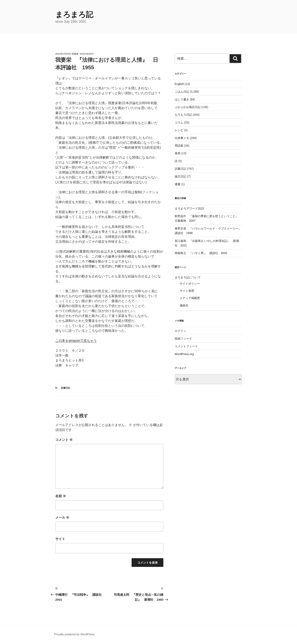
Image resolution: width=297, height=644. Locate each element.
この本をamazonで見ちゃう (76, 341)
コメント (64, 440)
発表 (178, 153)
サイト (60, 539)
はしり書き (182, 99)
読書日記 (66, 388)
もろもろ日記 (183, 115)
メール (62, 517)
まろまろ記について (188, 277)
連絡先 (184, 305)
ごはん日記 (182, 92)
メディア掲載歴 (190, 298)
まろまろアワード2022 (189, 208)
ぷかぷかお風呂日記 (188, 107)
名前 (61, 496)
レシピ (179, 130)
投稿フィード (183, 339)
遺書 (178, 184)
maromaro (87, 54)
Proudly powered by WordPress (74, 634)
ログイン (180, 331)
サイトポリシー (190, 284)
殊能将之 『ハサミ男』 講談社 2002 (201, 253)
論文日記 (180, 176)
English (179, 84)
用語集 (179, 146)
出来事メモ (182, 138)
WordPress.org (184, 354)
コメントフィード (186, 346)
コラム (179, 122)
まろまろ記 (74, 15)
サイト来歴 (187, 291)
